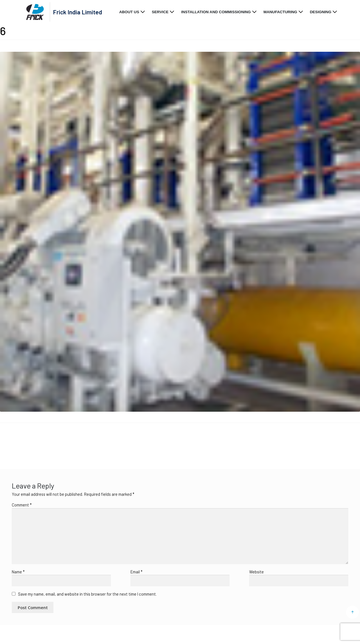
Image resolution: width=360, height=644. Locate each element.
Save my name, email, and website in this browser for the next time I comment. (87, 594)
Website (256, 572)
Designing (321, 12)
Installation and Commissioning (216, 12)
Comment (22, 505)
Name (18, 572)
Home (13, 442)
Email (137, 572)
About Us (129, 12)
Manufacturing (280, 12)
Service (160, 12)
